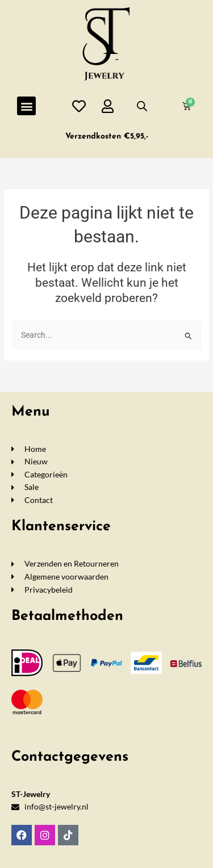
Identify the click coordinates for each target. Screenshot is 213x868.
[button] (26, 106)
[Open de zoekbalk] (142, 106)
